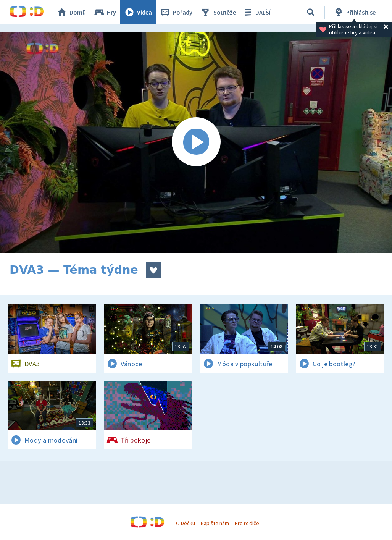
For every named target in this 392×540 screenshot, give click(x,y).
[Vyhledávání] (311, 12)
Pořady (176, 12)
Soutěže (218, 12)
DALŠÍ (256, 12)
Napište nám (215, 523)
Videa (138, 12)
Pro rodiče (247, 523)
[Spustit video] (196, 142)
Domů (71, 12)
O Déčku (186, 523)
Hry (105, 12)
